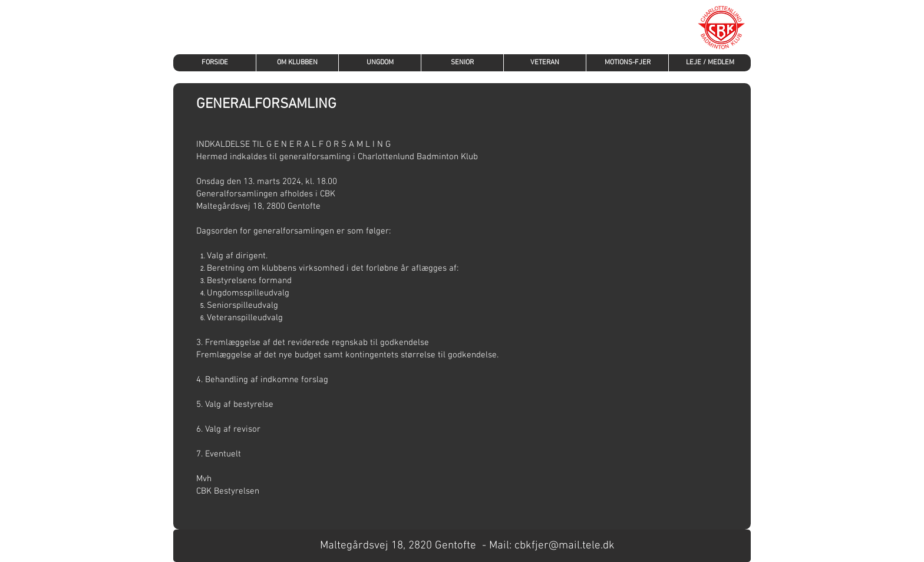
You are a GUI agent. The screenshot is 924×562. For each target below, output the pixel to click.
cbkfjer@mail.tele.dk (565, 546)
